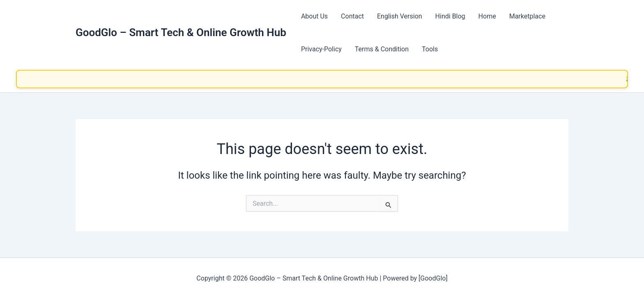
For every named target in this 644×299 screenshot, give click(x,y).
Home (487, 16)
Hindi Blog (450, 16)
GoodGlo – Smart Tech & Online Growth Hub (181, 32)
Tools (430, 49)
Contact (352, 16)
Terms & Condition (382, 49)
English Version (400, 16)
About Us (314, 16)
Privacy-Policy (321, 49)
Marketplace (527, 16)
